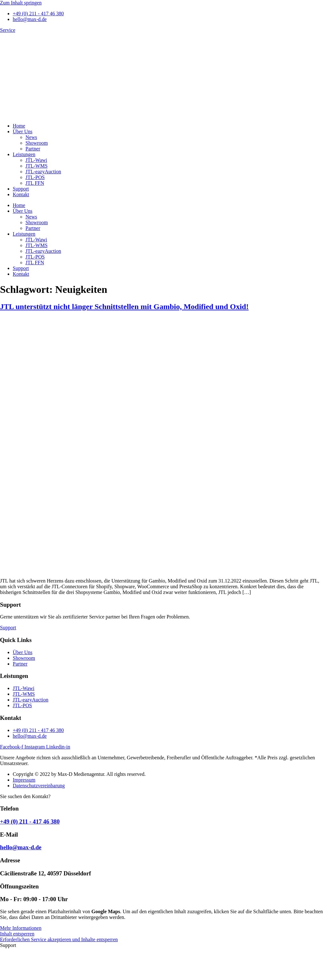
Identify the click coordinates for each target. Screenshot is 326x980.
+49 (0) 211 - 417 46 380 (30, 821)
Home (19, 126)
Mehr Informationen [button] (21, 928)
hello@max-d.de (21, 847)
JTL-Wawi (36, 160)
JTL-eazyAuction (43, 172)
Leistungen (24, 154)
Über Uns (23, 131)
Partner (33, 149)
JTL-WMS (36, 166)
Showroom (37, 143)
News (31, 137)
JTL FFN (35, 183)
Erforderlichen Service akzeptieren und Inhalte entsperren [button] (59, 939)
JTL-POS (35, 177)
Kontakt (21, 194)
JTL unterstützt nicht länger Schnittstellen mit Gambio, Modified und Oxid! (124, 307)
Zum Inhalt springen (21, 3)
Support (21, 189)
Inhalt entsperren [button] (17, 934)
